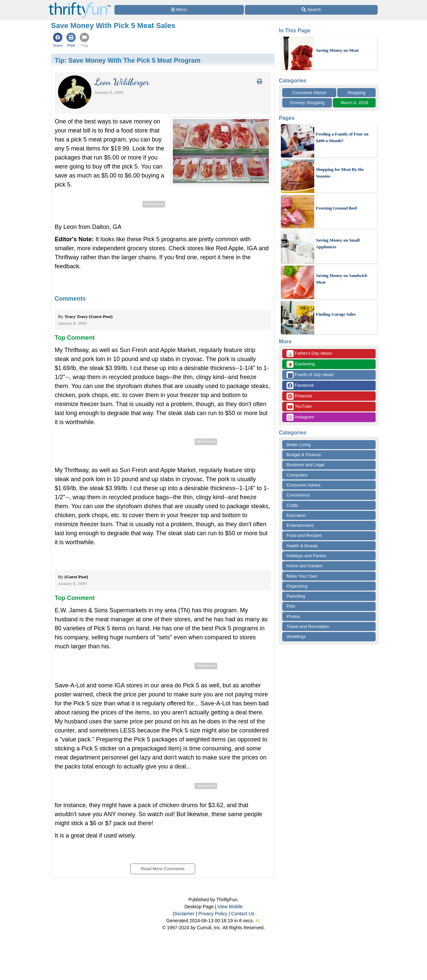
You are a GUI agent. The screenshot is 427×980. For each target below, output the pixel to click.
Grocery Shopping (307, 103)
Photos (293, 616)
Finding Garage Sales (336, 314)
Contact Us (243, 914)
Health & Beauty (302, 546)
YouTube (299, 407)
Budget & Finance (304, 455)
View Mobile (230, 907)
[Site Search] (311, 10)
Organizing (297, 586)
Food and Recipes (304, 535)
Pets (291, 606)
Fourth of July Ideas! (310, 375)
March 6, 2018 (354, 103)
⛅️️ (258, 921)
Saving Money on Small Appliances (338, 243)
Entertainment (300, 525)
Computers (297, 475)
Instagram (300, 417)
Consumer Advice (309, 93)
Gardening (301, 364)
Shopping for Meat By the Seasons (340, 173)
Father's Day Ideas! (309, 354)
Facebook (300, 386)
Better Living (299, 445)
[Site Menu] (179, 10)
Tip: (128, 60)
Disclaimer (184, 914)
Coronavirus (298, 495)
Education (296, 515)
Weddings (296, 636)
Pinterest (299, 396)
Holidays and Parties (306, 556)
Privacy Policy (213, 914)
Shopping (356, 93)
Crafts (292, 505)
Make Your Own (302, 576)
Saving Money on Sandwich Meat (342, 279)
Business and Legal (305, 465)
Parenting (296, 596)
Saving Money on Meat (337, 50)
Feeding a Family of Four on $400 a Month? (342, 137)
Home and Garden (304, 566)
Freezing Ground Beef (336, 208)
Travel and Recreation (308, 626)
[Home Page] (80, 4)
